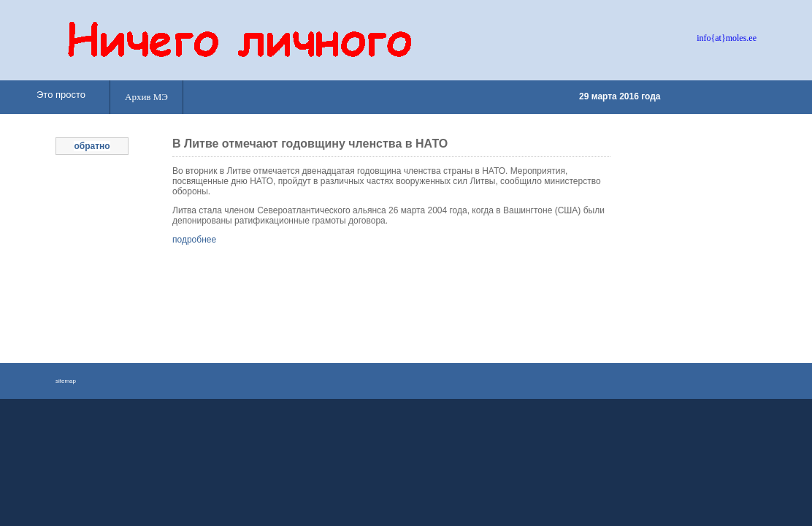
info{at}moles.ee (727, 38)
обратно (92, 146)
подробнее (194, 240)
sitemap (66, 381)
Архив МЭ (146, 97)
